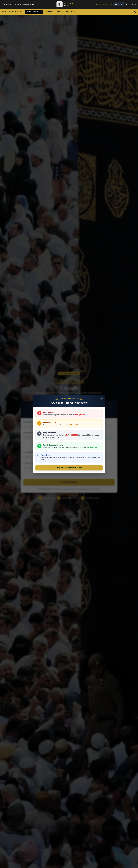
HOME (4, 12)
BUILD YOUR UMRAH (34, 12)
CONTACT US (70, 12)
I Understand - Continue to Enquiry (69, 468)
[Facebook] (126, 4)
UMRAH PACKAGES (16, 12)
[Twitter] (129, 4)
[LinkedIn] (135, 4)
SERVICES (49, 12)
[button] (65, 4)
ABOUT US (59, 12)
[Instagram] (132, 4)
